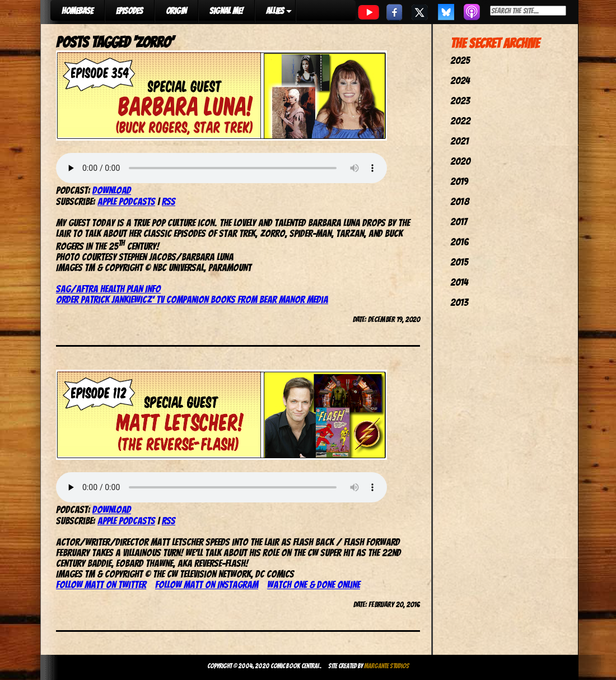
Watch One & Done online (314, 584)
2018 (460, 201)
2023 (460, 101)
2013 (459, 302)
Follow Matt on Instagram (207, 584)
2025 (460, 60)
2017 (459, 222)
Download (112, 190)
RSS (169, 201)
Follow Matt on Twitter (101, 584)
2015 (459, 262)
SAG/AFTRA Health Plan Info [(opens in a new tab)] (108, 289)
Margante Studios (387, 666)
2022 (460, 121)
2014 (459, 282)
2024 (460, 80)
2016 (459, 242)
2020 (460, 161)
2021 (459, 141)
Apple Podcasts (126, 201)
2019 (459, 181)
